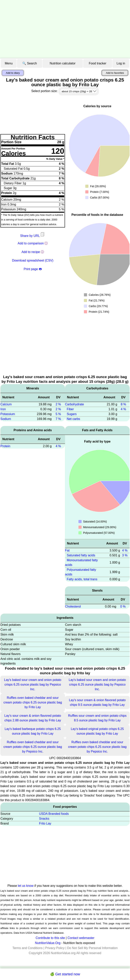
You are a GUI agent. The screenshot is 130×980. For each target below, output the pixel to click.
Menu (9, 63)
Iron (3, 409)
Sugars (72, 414)
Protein (5, 446)
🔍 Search (30, 63)
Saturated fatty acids (81, 555)
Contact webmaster (81, 938)
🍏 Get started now (65, 974)
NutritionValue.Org (48, 943)
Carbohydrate (74, 404)
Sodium (6, 419)
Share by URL (33, 236)
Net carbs (73, 419)
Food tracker (98, 63)
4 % (58, 446)
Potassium (8, 414)
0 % (123, 606)
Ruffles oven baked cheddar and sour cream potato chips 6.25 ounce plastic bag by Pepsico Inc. (33, 747)
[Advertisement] (65, 29)
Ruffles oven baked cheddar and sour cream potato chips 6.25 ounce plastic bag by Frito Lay (33, 702)
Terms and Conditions (27, 948)
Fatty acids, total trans (82, 579)
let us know (26, 886)
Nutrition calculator (63, 63)
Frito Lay (45, 823)
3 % (125, 555)
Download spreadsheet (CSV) (33, 260)
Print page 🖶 (33, 269)
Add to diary (13, 73)
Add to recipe (31, 252)
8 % (123, 404)
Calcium (6, 404)
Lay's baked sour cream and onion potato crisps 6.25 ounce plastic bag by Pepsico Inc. (33, 685)
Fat (67, 550)
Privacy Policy (55, 948)
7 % (58, 419)
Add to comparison (31, 243)
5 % (58, 414)
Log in (121, 63)
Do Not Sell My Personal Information (92, 948)
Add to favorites (115, 73)
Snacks (44, 819)
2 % (58, 404)
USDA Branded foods (54, 814)
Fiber (70, 409)
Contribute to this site (50, 938)
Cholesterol (73, 606)
